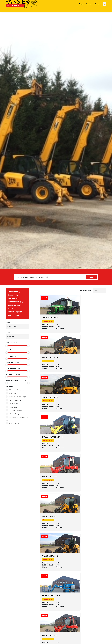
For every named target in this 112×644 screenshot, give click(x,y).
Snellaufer (12, 404)
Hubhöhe (9, 374)
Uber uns (89, 6)
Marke (8, 322)
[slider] (7, 346)
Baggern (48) (13, 295)
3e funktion (12, 393)
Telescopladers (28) (15, 302)
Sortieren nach (86, 290)
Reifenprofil (10, 356)
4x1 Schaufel (13, 423)
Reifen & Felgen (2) (15, 312)
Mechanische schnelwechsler (19, 417)
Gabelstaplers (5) (15, 305)
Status (8, 332)
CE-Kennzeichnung (15, 390)
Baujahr (8, 349)
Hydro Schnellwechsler (16, 397)
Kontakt (98, 6)
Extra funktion (13, 414)
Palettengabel (14, 400)
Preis (7, 343)
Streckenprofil (11, 368)
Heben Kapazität (12, 381)
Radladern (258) (14, 292)
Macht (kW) (10, 362)
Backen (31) (12, 308)
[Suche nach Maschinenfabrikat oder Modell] (51, 277)
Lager (81, 6)
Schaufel (12, 407)
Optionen (9, 387)
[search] (56, 277)
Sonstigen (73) (13, 315)
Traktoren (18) (13, 298)
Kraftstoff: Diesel (14, 411)
